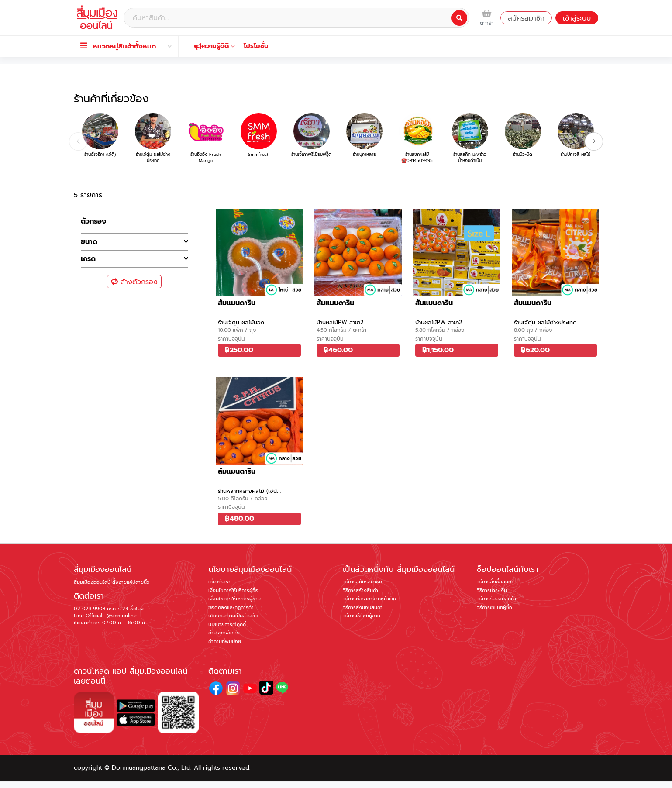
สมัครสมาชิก (526, 18)
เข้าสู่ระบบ (577, 18)
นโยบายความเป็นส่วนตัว (233, 616)
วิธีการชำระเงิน (492, 590)
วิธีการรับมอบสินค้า (496, 599)
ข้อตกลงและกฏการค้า (231, 607)
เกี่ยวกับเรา (219, 582)
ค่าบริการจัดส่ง (224, 633)
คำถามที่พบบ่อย (225, 642)
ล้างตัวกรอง (134, 282)
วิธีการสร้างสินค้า (360, 590)
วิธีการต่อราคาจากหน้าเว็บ (369, 599)
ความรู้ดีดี (215, 46)
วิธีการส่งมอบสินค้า (363, 607)
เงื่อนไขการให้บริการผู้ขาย (234, 599)
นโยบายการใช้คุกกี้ (227, 625)
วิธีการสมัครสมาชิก (362, 582)
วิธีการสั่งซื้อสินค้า (495, 582)
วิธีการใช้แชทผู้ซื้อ (495, 607)
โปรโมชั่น (256, 46)
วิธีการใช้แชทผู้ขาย (362, 616)
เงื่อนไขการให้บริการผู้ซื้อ (233, 590)
